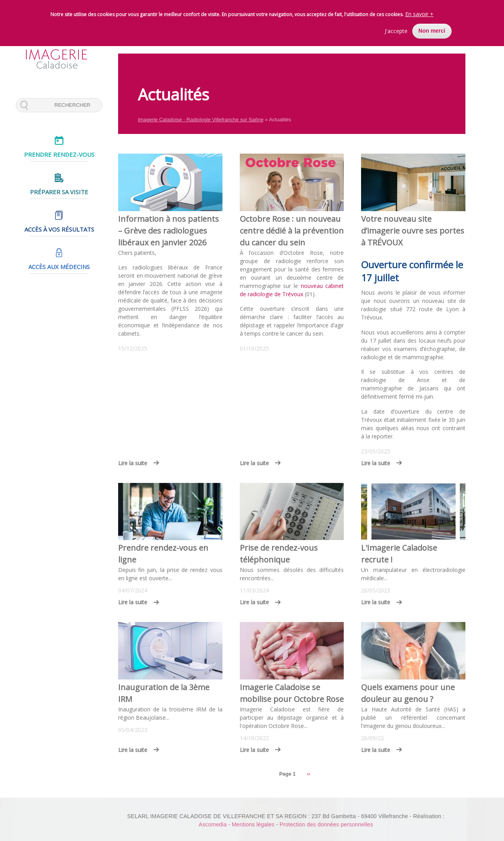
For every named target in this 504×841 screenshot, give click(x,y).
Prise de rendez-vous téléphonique (279, 554)
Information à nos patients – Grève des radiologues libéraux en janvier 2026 (169, 231)
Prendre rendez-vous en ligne (163, 554)
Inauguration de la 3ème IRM (164, 693)
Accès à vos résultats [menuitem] (59, 229)
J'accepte (396, 30)
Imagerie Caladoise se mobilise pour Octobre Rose (292, 693)
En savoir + (419, 13)
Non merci (432, 30)
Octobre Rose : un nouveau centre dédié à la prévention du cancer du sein (292, 231)
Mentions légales (253, 824)
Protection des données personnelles (326, 824)
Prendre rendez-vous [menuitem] (59, 154)
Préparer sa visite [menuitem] (59, 192)
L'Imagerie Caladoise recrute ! (399, 554)
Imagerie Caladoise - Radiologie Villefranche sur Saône (201, 120)
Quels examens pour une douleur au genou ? (408, 693)
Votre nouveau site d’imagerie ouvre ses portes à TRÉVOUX (413, 231)
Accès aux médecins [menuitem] (59, 267)
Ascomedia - (215, 824)
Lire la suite (133, 463)
